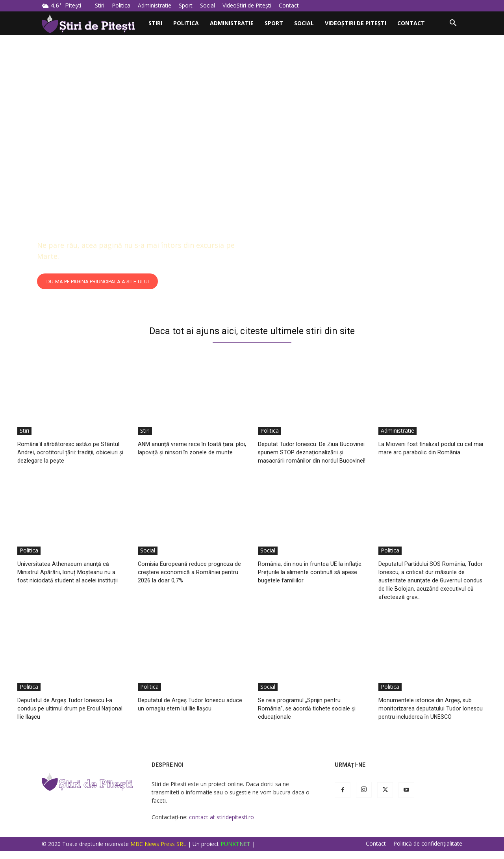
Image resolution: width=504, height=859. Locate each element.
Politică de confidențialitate (428, 852)
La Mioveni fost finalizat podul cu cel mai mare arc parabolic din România (429, 448)
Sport (186, 5)
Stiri (100, 5)
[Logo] (92, 23)
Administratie (155, 5)
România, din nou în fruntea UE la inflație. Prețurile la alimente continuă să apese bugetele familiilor (309, 580)
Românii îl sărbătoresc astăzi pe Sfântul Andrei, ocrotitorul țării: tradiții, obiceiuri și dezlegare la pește (69, 452)
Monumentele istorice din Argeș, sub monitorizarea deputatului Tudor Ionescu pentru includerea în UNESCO (430, 717)
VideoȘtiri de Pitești (247, 5)
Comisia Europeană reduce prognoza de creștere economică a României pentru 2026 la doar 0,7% (188, 580)
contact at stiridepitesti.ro (221, 825)
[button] (453, 24)
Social (208, 5)
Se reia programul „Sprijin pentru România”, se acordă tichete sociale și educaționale (310, 717)
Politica (121, 5)
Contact (289, 5)
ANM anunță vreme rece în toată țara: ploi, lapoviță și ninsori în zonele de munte (188, 452)
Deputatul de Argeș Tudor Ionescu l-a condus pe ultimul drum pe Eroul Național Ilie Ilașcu (68, 717)
